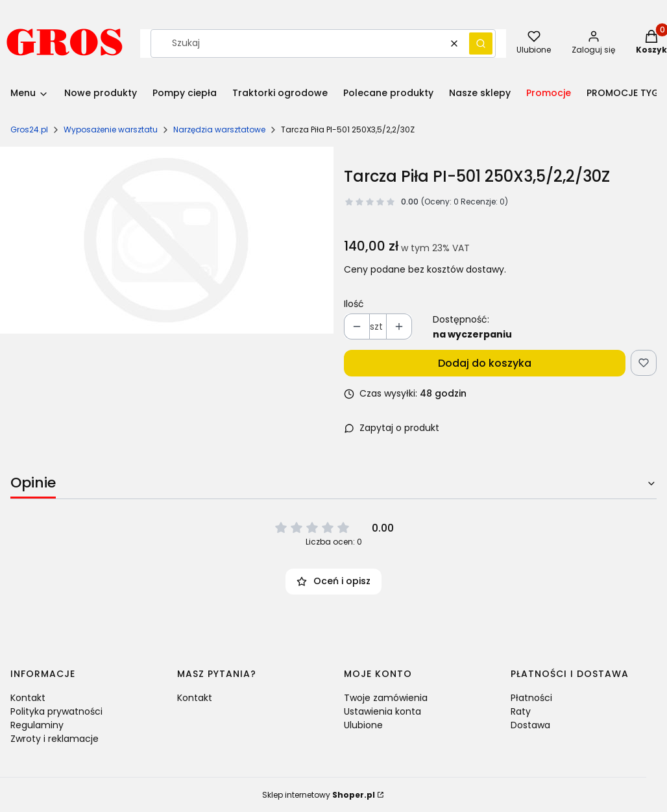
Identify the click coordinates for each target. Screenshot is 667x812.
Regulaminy (37, 725)
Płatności (531, 698)
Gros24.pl (29, 129)
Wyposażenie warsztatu (111, 129)
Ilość (354, 304)
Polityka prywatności (56, 711)
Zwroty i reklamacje (55, 739)
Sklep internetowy (319, 795)
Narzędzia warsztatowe (219, 129)
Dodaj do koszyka (485, 363)
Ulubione (363, 725)
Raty (521, 711)
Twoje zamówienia (386, 698)
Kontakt (28, 698)
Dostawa (530, 725)
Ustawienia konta (382, 711)
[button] (481, 43)
